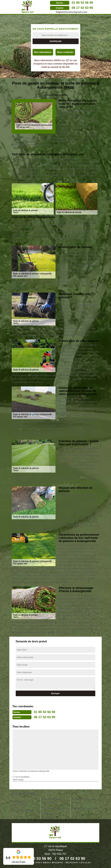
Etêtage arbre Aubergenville (49, 816)
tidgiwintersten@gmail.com (71, 12)
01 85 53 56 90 (82, 3)
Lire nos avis (18, 862)
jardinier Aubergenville (23, 811)
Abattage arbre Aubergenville (19, 803)
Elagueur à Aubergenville (84, 808)
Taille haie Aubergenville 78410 (84, 801)
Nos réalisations (43, 52)
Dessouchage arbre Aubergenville (51, 801)
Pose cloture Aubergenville (55, 808)
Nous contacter (65, 52)
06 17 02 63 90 (82, 8)
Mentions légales (78, 863)
